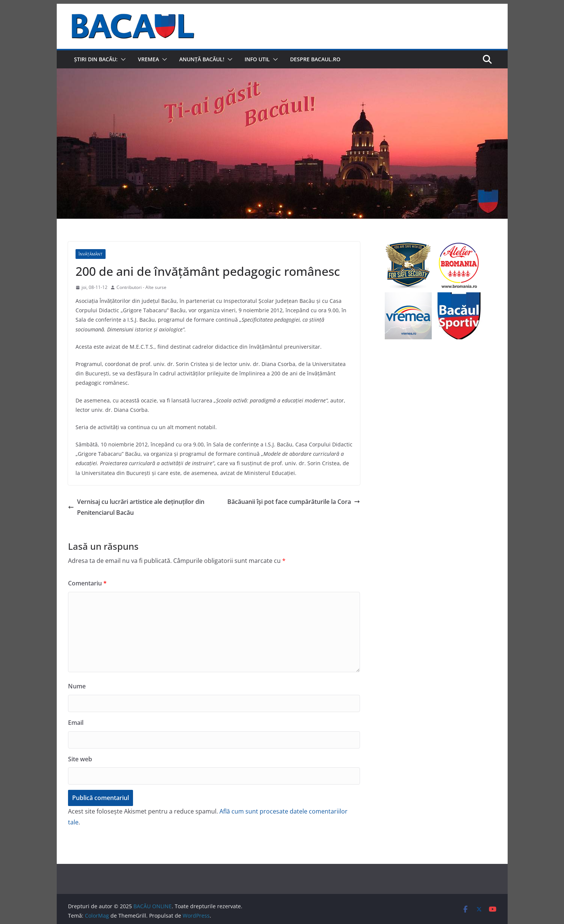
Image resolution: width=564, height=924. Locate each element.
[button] (122, 59)
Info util (257, 59)
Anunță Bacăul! (202, 59)
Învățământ (91, 254)
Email (76, 723)
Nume (77, 686)
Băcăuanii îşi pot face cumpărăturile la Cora (294, 502)
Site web (80, 759)
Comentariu (87, 583)
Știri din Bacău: (96, 59)
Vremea (148, 59)
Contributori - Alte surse (141, 287)
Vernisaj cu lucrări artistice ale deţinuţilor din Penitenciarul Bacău (136, 507)
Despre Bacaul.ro (315, 59)
